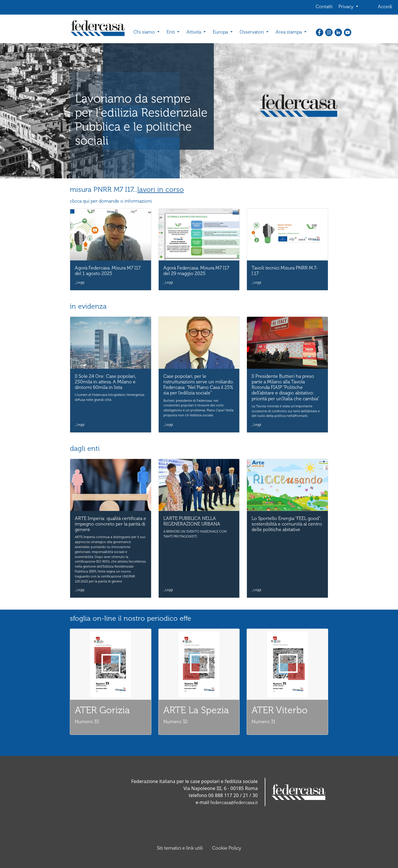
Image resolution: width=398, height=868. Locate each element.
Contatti (324, 7)
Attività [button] (194, 32)
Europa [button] (221, 32)
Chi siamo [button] (145, 32)
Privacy (347, 7)
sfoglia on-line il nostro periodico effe (130, 618)
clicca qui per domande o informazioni (111, 201)
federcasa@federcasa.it (234, 802)
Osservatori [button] (252, 32)
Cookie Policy (227, 848)
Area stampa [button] (289, 32)
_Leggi (80, 282)
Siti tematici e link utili (180, 848)
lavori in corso (161, 189)
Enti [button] (171, 32)
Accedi (385, 7)
